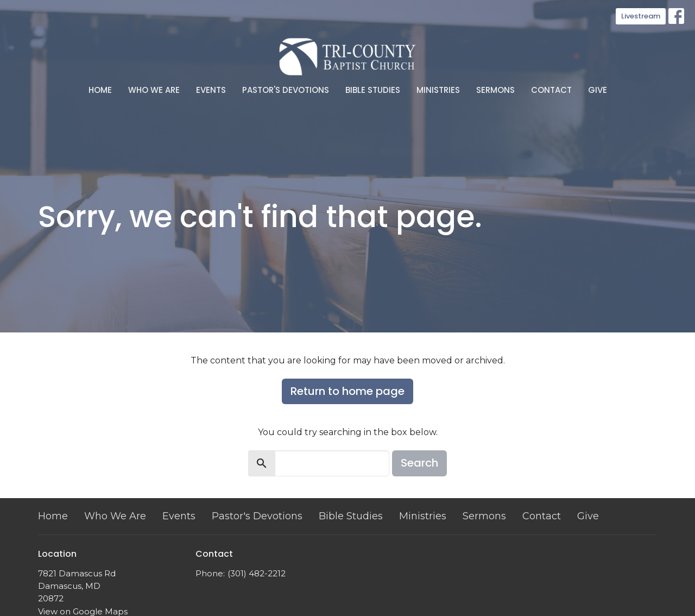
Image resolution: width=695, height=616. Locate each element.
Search (419, 463)
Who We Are (154, 90)
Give (598, 90)
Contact (551, 90)
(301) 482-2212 (257, 573)
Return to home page (347, 391)
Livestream (641, 16)
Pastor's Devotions (286, 90)
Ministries (438, 90)
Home (100, 90)
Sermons (495, 90)
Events (211, 90)
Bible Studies (373, 90)
